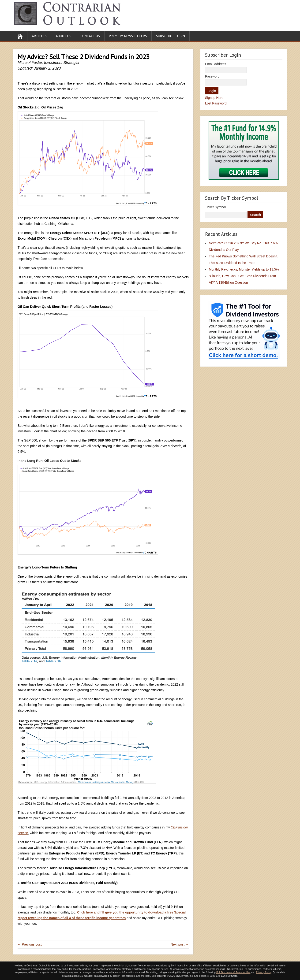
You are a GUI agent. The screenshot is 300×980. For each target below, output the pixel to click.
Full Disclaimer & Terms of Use (233, 972)
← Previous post (30, 944)
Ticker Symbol (215, 207)
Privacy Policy (264, 972)
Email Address (216, 64)
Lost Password (216, 103)
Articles (39, 36)
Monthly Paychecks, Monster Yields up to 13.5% (244, 269)
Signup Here (214, 98)
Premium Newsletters (128, 36)
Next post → (180, 944)
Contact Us (90, 36)
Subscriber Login (171, 36)
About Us (64, 36)
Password (212, 76)
